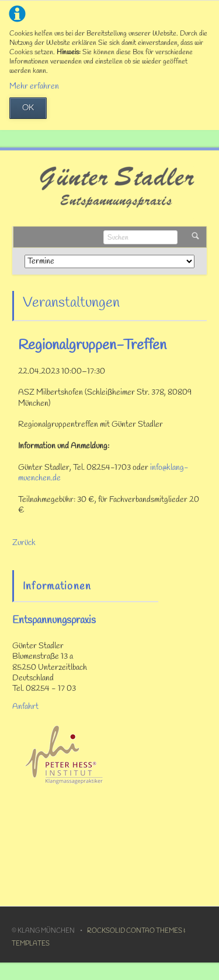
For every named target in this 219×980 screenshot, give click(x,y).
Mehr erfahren (34, 87)
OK (28, 108)
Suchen (195, 237)
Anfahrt (25, 707)
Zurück (24, 543)
